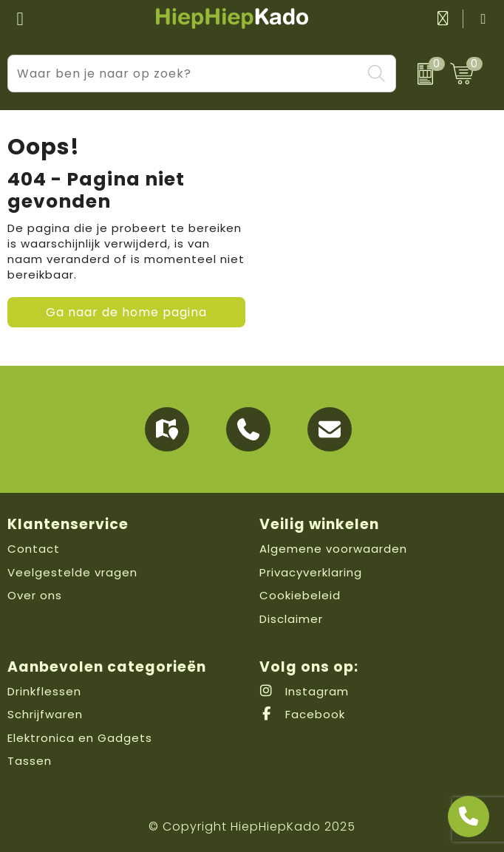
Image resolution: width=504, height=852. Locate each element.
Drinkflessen (44, 691)
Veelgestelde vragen (72, 572)
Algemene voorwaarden (333, 549)
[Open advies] (469, 817)
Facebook (302, 714)
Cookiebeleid (300, 595)
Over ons (35, 595)
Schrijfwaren (45, 714)
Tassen (30, 761)
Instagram (304, 691)
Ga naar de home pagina (126, 312)
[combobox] (185, 74)
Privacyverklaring (311, 572)
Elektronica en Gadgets (80, 738)
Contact (34, 549)
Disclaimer (291, 619)
